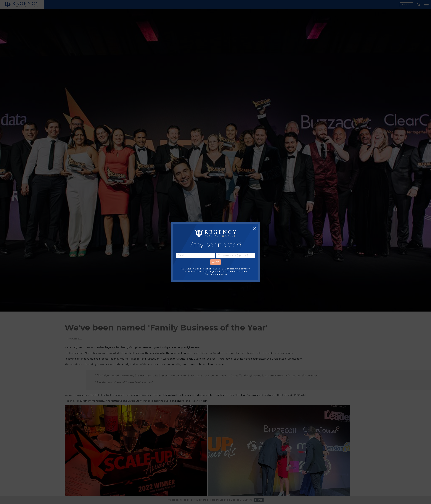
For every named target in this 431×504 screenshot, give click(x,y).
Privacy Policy (220, 274)
